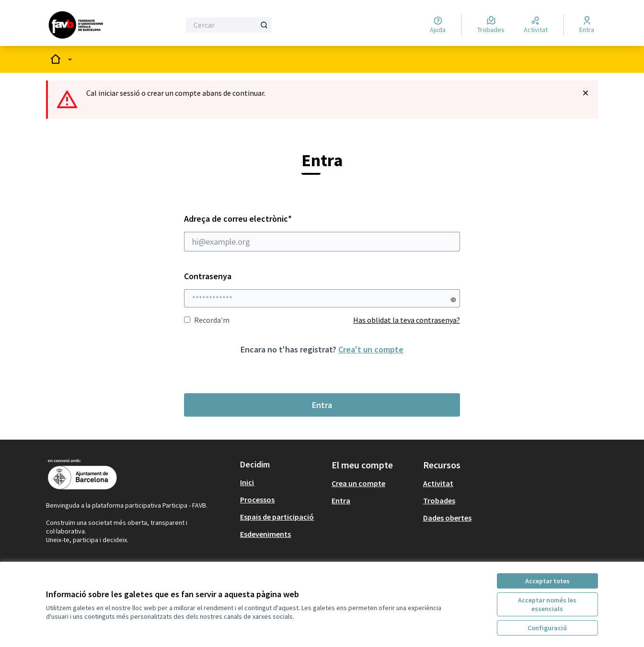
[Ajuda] (438, 25)
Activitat (438, 483)
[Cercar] (229, 25)
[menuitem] (282, 482)
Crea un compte (358, 483)
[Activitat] (536, 25)
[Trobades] (491, 25)
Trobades (439, 500)
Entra (322, 405)
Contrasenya (208, 276)
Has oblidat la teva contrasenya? (407, 320)
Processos (257, 499)
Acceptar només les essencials (547, 604)
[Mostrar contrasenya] (453, 300)
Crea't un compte (371, 349)
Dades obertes (447, 518)
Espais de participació (277, 517)
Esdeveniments (265, 534)
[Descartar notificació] (586, 93)
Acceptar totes (547, 581)
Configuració (547, 628)
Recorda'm (207, 320)
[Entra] (587, 25)
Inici (247, 482)
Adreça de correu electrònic (322, 232)
